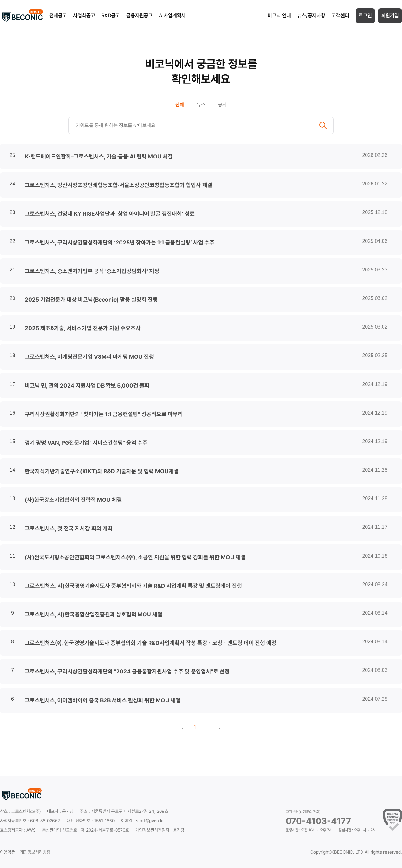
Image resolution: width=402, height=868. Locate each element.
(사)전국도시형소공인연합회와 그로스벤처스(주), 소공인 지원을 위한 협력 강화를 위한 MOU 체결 (135, 557)
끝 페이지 (220, 727)
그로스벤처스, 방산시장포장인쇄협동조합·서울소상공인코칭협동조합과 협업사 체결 (119, 185)
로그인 (365, 16)
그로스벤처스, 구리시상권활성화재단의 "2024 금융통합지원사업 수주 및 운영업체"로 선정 (127, 671)
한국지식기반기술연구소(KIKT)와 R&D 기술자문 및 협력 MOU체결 (102, 471)
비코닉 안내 (279, 16)
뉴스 (201, 105)
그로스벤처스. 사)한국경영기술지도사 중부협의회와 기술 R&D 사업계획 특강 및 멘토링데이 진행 (133, 586)
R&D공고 (111, 16)
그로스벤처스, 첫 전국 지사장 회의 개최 (69, 528)
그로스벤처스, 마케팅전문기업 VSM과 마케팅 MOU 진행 (89, 357)
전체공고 (58, 16)
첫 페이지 (182, 727)
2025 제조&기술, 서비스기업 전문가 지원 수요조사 (83, 328)
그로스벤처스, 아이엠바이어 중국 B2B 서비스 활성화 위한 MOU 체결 (103, 700)
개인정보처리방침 (35, 852)
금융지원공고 (139, 16)
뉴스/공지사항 (311, 16)
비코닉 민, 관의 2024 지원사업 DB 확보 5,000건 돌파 (87, 386)
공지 (222, 105)
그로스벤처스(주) (26, 811)
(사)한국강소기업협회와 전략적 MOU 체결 (73, 500)
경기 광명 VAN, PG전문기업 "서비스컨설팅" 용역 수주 (86, 443)
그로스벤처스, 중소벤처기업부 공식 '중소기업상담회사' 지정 (92, 271)
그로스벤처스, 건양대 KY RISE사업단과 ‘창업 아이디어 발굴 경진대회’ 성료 (110, 214)
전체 (180, 105)
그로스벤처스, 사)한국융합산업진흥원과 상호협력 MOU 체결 (94, 614)
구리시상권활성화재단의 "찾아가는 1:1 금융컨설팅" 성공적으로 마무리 (104, 414)
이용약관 (8, 852)
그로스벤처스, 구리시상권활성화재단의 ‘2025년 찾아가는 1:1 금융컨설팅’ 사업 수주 (120, 242)
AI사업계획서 (172, 16)
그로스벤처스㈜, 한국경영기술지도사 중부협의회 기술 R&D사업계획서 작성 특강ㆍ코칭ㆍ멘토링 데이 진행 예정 (151, 643)
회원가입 (390, 16)
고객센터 (340, 16)
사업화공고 (84, 16)
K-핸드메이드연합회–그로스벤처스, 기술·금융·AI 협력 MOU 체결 (99, 156)
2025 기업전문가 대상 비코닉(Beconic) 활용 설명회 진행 (91, 300)
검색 (323, 126)
